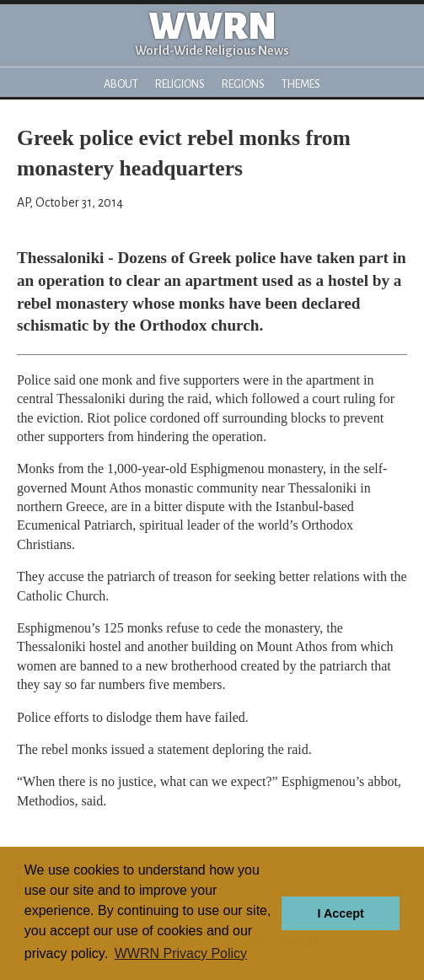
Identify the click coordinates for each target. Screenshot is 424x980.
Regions (243, 84)
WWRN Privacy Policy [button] (181, 953)
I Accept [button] (340, 913)
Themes (301, 84)
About (121, 84)
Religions (180, 84)
